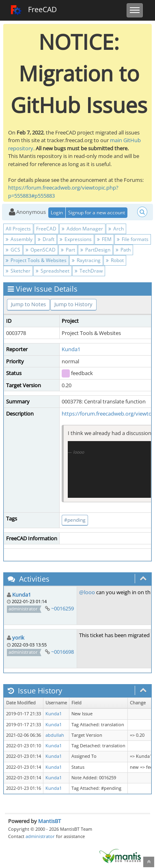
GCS (13, 250)
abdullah (55, 735)
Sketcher (18, 271)
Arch (116, 229)
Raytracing (86, 260)
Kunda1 (71, 349)
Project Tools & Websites (36, 260)
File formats (133, 239)
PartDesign (95, 250)
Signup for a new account (97, 212)
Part (68, 250)
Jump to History (73, 304)
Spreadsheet (53, 271)
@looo (87, 592)
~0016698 (62, 652)
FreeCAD (33, 10)
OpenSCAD (41, 250)
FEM (104, 239)
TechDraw (89, 271)
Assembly (19, 239)
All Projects (18, 229)
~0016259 (62, 608)
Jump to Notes (28, 304)
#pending (75, 520)
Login (57, 212)
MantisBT (50, 821)
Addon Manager (82, 229)
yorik (18, 638)
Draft (46, 239)
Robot (115, 260)
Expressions (76, 239)
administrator (40, 836)
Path (123, 250)
